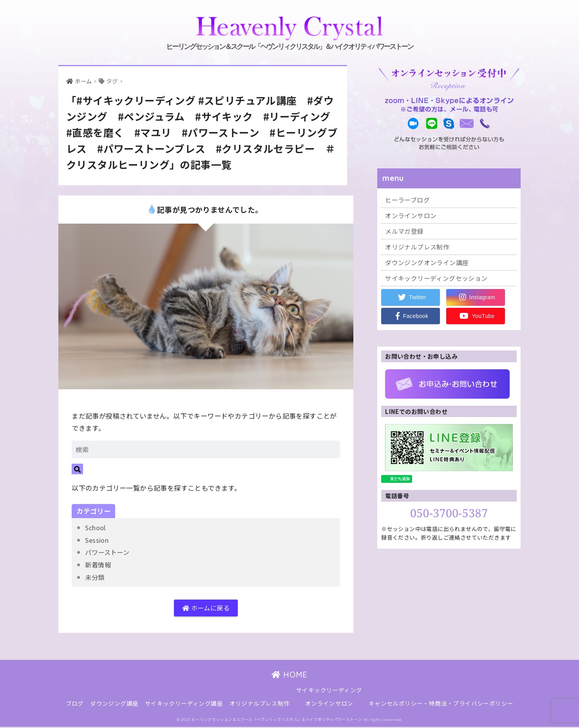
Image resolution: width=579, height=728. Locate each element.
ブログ (75, 705)
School (96, 528)
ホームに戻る (206, 609)
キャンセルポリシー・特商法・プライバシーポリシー (441, 705)
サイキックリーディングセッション (439, 282)
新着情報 (99, 565)
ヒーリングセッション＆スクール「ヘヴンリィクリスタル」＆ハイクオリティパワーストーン (289, 32)
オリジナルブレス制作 (419, 249)
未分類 (95, 577)
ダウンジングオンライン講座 (429, 266)
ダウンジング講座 (114, 705)
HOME (289, 676)
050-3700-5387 (449, 517)
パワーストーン (109, 552)
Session (98, 540)
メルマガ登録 (405, 233)
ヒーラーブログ (409, 200)
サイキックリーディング (329, 691)
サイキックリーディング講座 (184, 705)
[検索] (77, 469)
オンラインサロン (412, 217)
